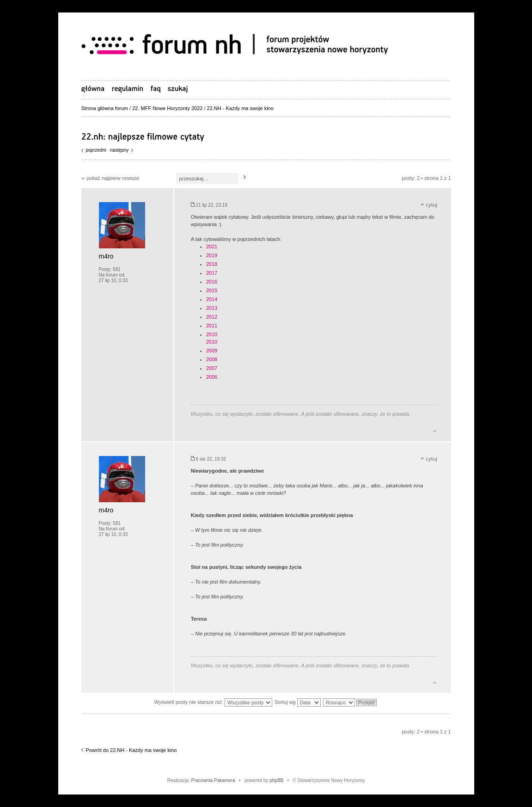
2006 (212, 377)
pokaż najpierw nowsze (113, 178)
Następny (119, 150)
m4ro (106, 256)
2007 (212, 368)
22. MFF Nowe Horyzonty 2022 (167, 108)
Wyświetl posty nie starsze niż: (213, 702)
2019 (212, 255)
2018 (212, 264)
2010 (212, 334)
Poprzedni (96, 150)
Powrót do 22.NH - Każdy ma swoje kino (131, 750)
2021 (212, 246)
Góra (435, 429)
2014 (212, 299)
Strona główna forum (105, 108)
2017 (212, 273)
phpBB (276, 780)
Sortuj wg (298, 702)
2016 (212, 282)
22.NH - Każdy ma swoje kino (240, 108)
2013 (212, 308)
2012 (212, 317)
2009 (212, 351)
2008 (212, 359)
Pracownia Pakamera (213, 780)
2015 (212, 290)
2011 (212, 326)
